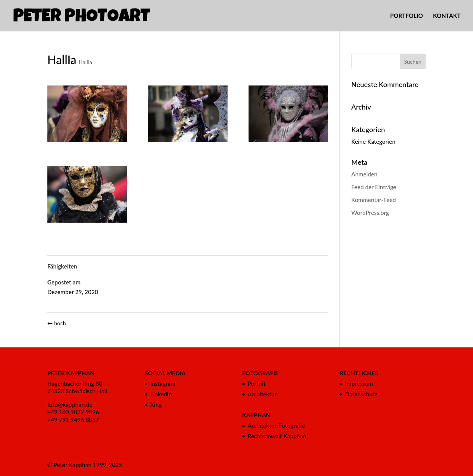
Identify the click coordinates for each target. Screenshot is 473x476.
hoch (57, 323)
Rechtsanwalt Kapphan (277, 436)
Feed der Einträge (374, 187)
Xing (156, 405)
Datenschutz (361, 394)
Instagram (163, 384)
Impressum (359, 384)
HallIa (85, 62)
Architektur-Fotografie (276, 425)
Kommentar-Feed (374, 200)
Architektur (262, 394)
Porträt (257, 384)
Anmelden (364, 174)
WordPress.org (370, 213)
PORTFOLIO (407, 16)
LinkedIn (161, 394)
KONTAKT (447, 16)
